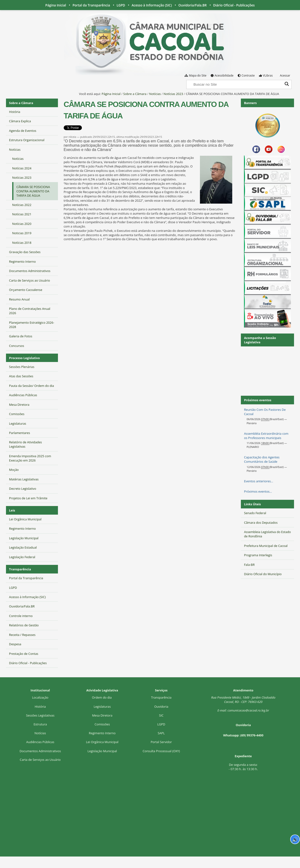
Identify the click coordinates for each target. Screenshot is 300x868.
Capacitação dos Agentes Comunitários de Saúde (262, 459)
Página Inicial (56, 5)
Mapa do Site (198, 75)
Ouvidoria (161, 707)
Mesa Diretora (102, 715)
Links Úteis (252, 504)
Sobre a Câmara (135, 94)
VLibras (268, 75)
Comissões (102, 724)
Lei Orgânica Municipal (102, 742)
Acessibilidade (224, 75)
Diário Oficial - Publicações (234, 5)
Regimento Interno (102, 733)
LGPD (121, 5)
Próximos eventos (258, 400)
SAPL (161, 733)
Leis (12, 510)
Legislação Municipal (102, 751)
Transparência (20, 569)
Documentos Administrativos (40, 751)
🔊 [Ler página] (295, 839)
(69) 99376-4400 (252, 735)
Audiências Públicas (40, 742)
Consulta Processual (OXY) (161, 751)
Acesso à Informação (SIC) (152, 5)
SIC (161, 715)
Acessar (285, 75)
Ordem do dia (102, 697)
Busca (186, 80)
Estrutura (40, 724)
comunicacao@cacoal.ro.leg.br (248, 710)
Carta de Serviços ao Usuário (40, 760)
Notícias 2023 (173, 94)
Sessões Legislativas (40, 715)
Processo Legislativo (24, 358)
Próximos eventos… (258, 491)
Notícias (155, 94)
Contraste (248, 75)
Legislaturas (102, 707)
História (40, 707)
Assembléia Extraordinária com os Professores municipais (266, 436)
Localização (40, 697)
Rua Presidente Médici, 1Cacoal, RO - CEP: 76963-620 (243, 700)
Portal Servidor (161, 742)
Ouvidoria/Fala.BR (192, 5)
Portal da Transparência (91, 5)
